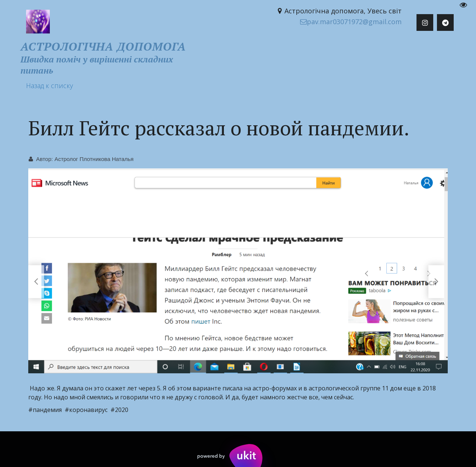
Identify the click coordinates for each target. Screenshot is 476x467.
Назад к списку (49, 86)
